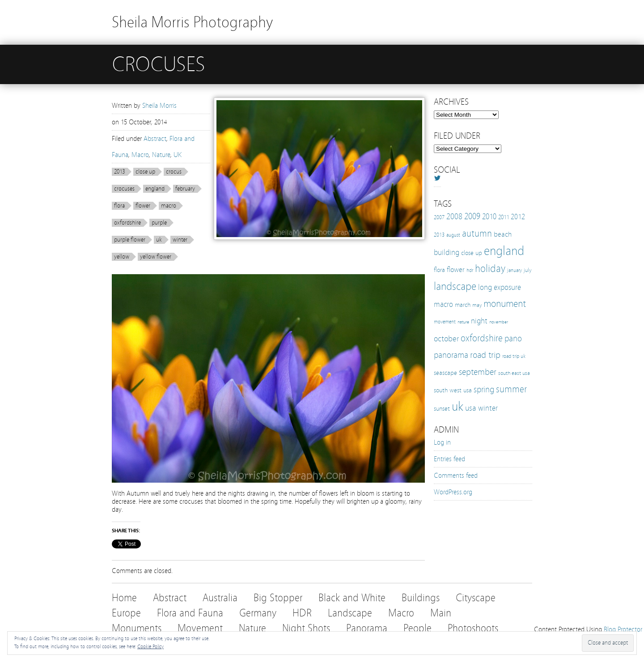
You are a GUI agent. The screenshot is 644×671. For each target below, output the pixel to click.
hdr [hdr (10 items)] (470, 270)
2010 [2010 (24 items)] (489, 217)
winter (180, 240)
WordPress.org (453, 492)
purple (159, 223)
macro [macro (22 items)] (443, 304)
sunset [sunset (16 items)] (442, 408)
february (185, 189)
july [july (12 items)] (527, 270)
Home (124, 598)
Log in (442, 442)
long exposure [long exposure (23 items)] (500, 287)
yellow (122, 257)
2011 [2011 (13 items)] (504, 217)
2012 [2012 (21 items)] (518, 217)
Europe (126, 613)
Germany (258, 613)
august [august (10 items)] (453, 235)
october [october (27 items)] (446, 339)
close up (145, 172)
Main (441, 613)
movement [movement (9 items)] (445, 322)
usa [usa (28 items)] (471, 408)
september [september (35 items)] (478, 372)
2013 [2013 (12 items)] (439, 235)
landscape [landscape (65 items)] (455, 286)
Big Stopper (278, 598)
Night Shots (306, 628)
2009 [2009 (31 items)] (472, 216)
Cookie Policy (150, 646)
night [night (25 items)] (479, 321)
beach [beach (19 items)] (503, 234)
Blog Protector (623, 629)
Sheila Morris (159, 106)
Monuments (137, 628)
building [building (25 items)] (447, 253)
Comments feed (456, 476)
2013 (119, 172)
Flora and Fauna (190, 613)
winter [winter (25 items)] (488, 408)
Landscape (350, 613)
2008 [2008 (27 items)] (454, 217)
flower (143, 206)
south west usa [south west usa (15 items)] (453, 390)
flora (119, 206)
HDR (302, 613)
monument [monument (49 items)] (505, 304)
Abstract (155, 139)
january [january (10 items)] (515, 270)
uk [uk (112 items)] (458, 406)
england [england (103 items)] (504, 251)
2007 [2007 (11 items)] (439, 217)
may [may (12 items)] (477, 305)
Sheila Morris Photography (192, 22)
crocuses (124, 189)
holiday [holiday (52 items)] (490, 269)
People (417, 628)
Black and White (352, 598)
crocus (174, 172)
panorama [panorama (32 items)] (451, 355)
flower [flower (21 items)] (456, 270)
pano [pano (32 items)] (513, 338)
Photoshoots (473, 628)
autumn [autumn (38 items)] (477, 234)
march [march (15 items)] (463, 305)
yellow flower (156, 257)
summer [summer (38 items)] (511, 389)
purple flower (130, 240)
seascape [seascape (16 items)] (445, 373)
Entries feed (449, 459)
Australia (220, 598)
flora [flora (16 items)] (439, 270)
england (155, 189)
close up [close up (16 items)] (472, 253)
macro (169, 206)
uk (159, 240)
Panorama (367, 628)
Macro (140, 155)
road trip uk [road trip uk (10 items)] (514, 356)
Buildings (421, 598)
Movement (200, 628)
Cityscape (476, 598)
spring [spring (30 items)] (484, 390)
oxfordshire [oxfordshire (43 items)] (482, 338)
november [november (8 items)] (499, 322)
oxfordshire (127, 223)
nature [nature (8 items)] (463, 322)
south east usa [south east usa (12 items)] (514, 373)
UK (178, 155)
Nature (161, 155)
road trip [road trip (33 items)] (485, 355)
